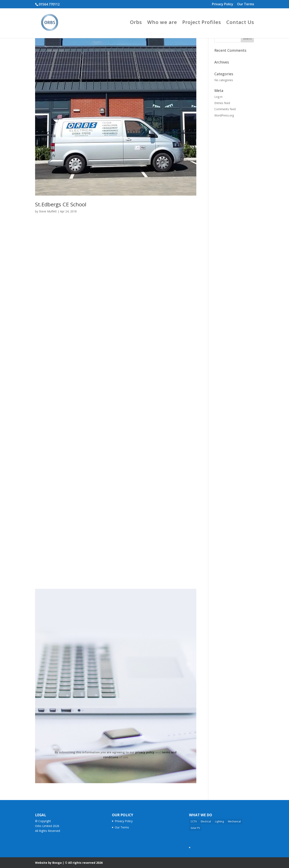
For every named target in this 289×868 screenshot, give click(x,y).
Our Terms (246, 4)
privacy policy (145, 752)
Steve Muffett (48, 211)
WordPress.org (224, 115)
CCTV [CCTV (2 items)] (194, 821)
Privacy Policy (223, 4)
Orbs (136, 23)
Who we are (162, 23)
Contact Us (240, 23)
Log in (218, 97)
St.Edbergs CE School (61, 204)
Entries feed (222, 103)
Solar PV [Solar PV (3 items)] (195, 828)
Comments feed (225, 109)
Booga (57, 863)
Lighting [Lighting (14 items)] (219, 821)
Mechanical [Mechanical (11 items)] (234, 821)
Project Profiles (202, 23)
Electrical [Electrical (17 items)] (206, 821)
